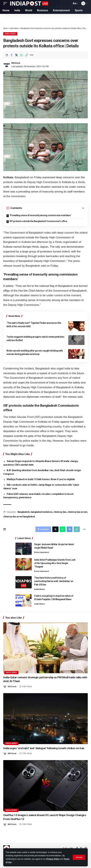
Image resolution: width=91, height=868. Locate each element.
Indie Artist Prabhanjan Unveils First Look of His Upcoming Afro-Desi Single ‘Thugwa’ (55, 563)
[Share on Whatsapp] (21, 55)
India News (14, 28)
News (6, 28)
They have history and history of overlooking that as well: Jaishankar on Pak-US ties (54, 581)
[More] (32, 55)
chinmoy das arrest (77, 512)
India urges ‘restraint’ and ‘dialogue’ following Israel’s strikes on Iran (44, 748)
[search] (69, 3)
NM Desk (16, 63)
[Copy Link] (26, 55)
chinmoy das (60, 512)
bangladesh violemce (42, 512)
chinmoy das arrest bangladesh (19, 517)
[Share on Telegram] (70, 529)
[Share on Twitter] (16, 55)
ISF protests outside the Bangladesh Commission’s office (38, 221)
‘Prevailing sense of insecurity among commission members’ (41, 215)
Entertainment (42, 552)
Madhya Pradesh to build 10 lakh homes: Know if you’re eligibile (41, 479)
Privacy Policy (53, 859)
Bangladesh (24, 512)
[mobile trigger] (6, 3)
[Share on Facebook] (11, 55)
